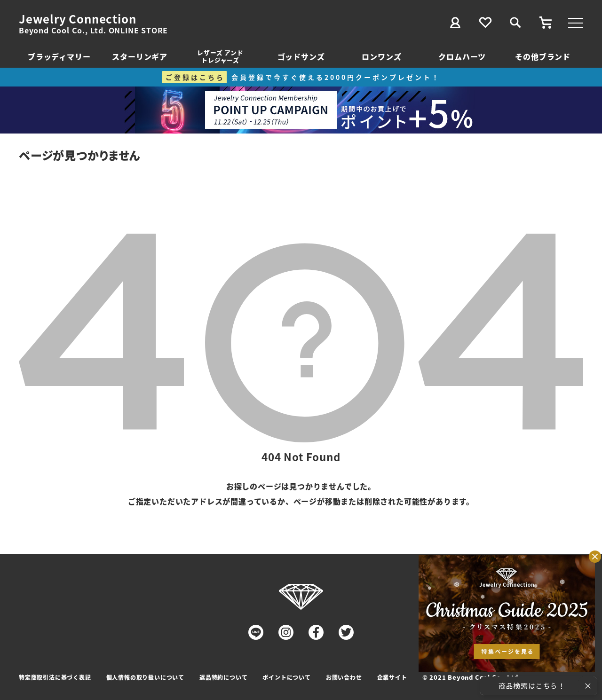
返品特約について (223, 677)
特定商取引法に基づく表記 (55, 677)
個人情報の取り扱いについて (145, 677)
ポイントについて (286, 677)
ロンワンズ (381, 56)
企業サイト (392, 677)
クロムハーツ (462, 56)
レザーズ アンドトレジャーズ (220, 56)
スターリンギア (140, 56)
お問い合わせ (344, 677)
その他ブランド (543, 56)
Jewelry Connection (77, 19)
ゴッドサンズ (301, 56)
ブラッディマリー (59, 56)
